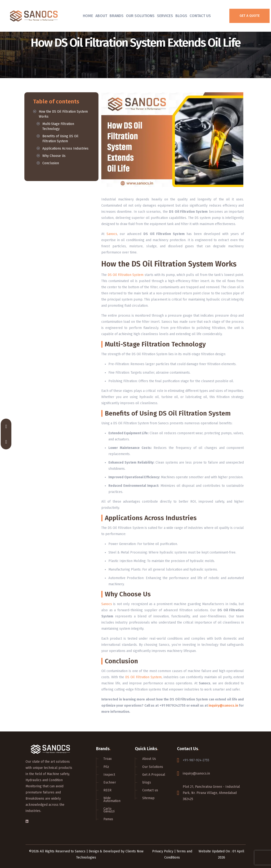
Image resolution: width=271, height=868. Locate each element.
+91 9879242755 (173, 706)
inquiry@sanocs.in (223, 706)
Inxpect (109, 775)
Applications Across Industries (65, 148)
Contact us (150, 790)
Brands (117, 16)
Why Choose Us (54, 156)
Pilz (106, 767)
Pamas (108, 819)
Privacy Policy (163, 851)
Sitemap (148, 798)
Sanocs (112, 234)
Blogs (181, 16)
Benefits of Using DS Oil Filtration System (60, 139)
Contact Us (200, 16)
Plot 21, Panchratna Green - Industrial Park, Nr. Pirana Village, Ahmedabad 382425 (211, 793)
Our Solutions (140, 16)
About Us (149, 759)
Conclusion (51, 163)
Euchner (110, 782)
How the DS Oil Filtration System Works (63, 114)
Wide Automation (112, 799)
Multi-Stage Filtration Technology (58, 126)
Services (165, 16)
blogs (147, 782)
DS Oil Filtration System (126, 275)
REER (107, 790)
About (101, 16)
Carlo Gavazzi (109, 810)
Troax (108, 759)
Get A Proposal (154, 775)
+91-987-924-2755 (196, 760)
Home (88, 16)
